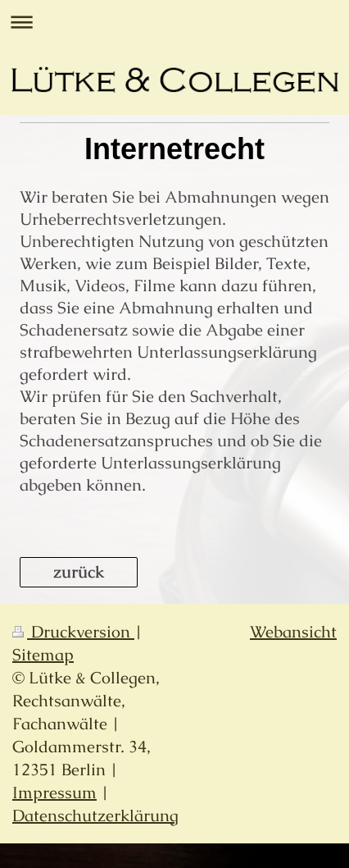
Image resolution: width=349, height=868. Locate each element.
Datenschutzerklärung (95, 815)
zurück (79, 572)
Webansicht (293, 632)
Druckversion (73, 632)
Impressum (54, 793)
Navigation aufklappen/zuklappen (174, 22)
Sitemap (43, 655)
